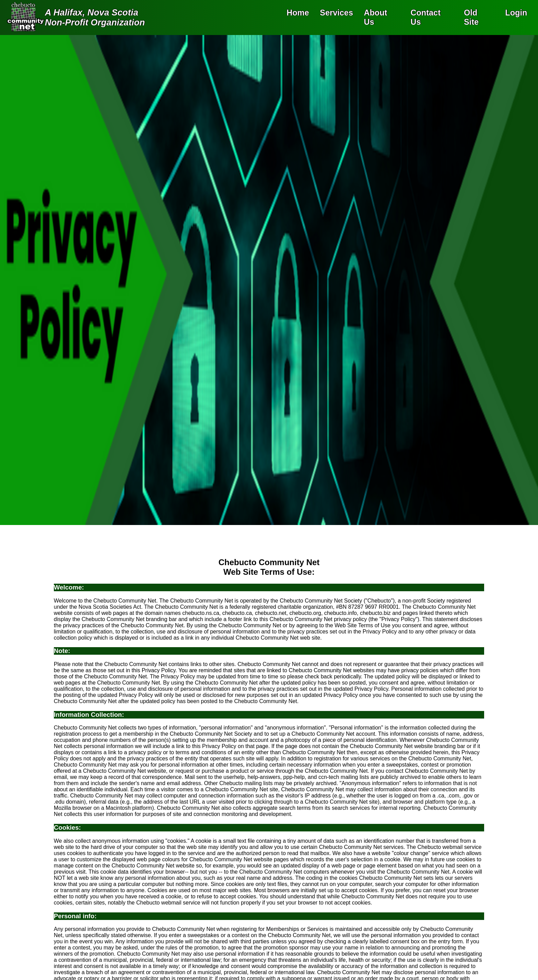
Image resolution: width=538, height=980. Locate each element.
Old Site (471, 17)
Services (336, 13)
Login (516, 13)
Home (298, 13)
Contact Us (425, 17)
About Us (376, 17)
